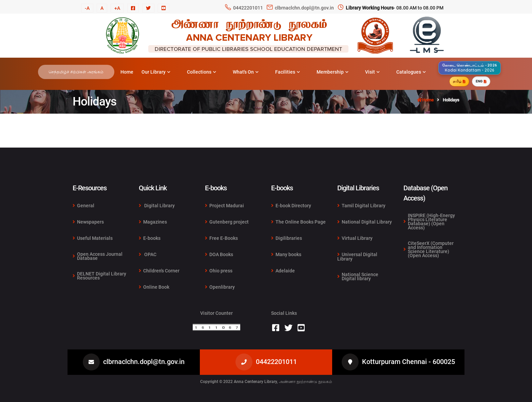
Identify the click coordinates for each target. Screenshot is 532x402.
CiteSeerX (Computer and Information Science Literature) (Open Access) (429, 249)
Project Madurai (224, 206)
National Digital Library (365, 222)
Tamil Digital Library (361, 206)
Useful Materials (93, 238)
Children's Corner (159, 271)
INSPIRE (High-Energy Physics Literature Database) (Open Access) (429, 222)
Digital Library (157, 206)
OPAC (148, 254)
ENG (481, 81)
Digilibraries (287, 238)
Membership (332, 72)
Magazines (153, 222)
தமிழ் (459, 81)
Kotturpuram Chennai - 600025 (408, 362)
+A (117, 8)
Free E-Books (221, 238)
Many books (286, 254)
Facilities (288, 72)
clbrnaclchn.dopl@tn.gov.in (304, 8)
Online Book (154, 287)
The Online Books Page (298, 222)
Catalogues (411, 72)
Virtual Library (355, 238)
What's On (246, 72)
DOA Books (219, 254)
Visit (372, 72)
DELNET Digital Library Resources (99, 275)
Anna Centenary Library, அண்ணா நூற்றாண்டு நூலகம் (283, 382)
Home (127, 72)
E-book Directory (291, 206)
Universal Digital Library (357, 257)
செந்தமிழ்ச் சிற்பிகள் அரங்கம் (76, 72)
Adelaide (283, 271)
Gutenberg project (227, 222)
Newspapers (88, 222)
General (83, 206)
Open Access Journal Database (98, 256)
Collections (202, 72)
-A (87, 8)
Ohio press (219, 271)
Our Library (156, 72)
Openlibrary (220, 287)
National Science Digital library (358, 276)
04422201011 (248, 8)
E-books (150, 238)
